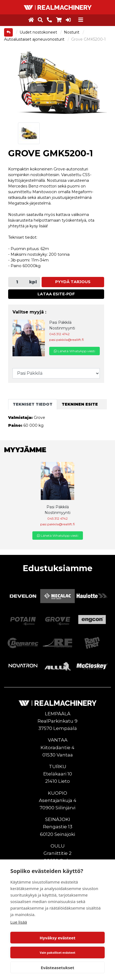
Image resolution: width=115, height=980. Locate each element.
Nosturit (72, 32)
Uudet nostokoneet (39, 32)
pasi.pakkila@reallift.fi (66, 340)
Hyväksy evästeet (58, 938)
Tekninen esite (80, 404)
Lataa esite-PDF (56, 294)
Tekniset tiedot (33, 404)
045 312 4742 (59, 334)
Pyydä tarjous (73, 282)
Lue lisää (19, 922)
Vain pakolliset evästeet (57, 952)
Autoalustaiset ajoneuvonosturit (35, 39)
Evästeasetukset (57, 968)
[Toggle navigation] (81, 20)
